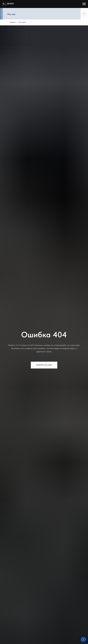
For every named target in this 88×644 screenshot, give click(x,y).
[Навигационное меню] (84, 4)
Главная (13, 22)
